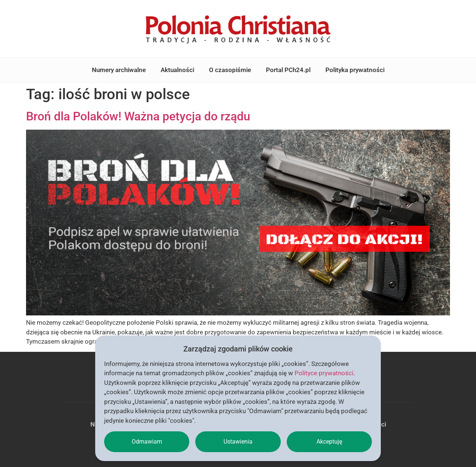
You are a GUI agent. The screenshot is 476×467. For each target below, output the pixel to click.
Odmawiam (147, 442)
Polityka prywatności (355, 70)
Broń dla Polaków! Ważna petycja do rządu (138, 116)
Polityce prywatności (324, 373)
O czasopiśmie (230, 70)
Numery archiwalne (119, 70)
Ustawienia (238, 442)
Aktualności (177, 70)
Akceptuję (329, 442)
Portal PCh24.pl (288, 70)
